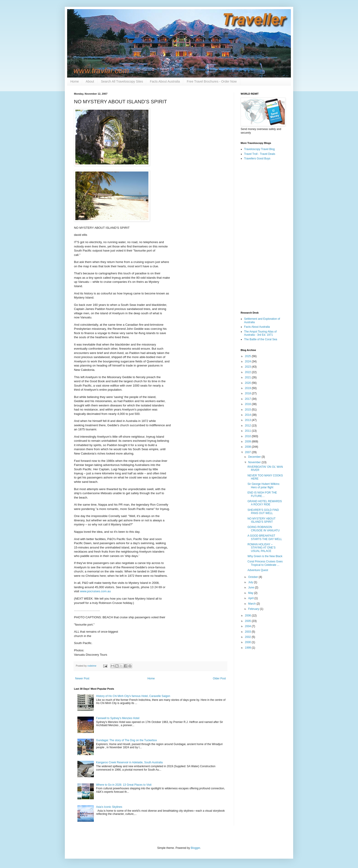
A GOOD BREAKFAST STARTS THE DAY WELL (265, 537)
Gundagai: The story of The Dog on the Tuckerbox (126, 740)
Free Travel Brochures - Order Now (212, 81)
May (251, 593)
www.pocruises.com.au (95, 591)
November (255, 462)
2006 (248, 616)
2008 (248, 447)
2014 (248, 415)
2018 (248, 393)
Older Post (219, 678)
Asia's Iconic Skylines (109, 807)
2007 (248, 452)
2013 (248, 420)
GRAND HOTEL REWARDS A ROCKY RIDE (265, 503)
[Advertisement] (262, 236)
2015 (248, 410)
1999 (248, 648)
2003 (248, 632)
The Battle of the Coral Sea (261, 339)
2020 (248, 383)
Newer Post (82, 678)
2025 (248, 356)
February (254, 609)
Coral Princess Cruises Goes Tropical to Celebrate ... (265, 563)
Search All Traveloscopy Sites (122, 81)
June (251, 587)
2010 (248, 436)
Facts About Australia (165, 81)
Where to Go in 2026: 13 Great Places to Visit (124, 785)
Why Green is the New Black (265, 556)
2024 (248, 361)
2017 (248, 399)
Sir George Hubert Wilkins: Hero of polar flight (264, 486)
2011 (248, 431)
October (253, 577)
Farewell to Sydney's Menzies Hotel (118, 718)
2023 (248, 367)
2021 (248, 377)
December (255, 457)
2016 (248, 404)
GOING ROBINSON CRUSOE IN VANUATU (264, 529)
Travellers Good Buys (257, 159)
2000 (248, 642)
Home (75, 81)
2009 (248, 442)
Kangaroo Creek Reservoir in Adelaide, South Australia (129, 762)
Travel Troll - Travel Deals (260, 154)
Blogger (195, 848)
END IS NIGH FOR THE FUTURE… (262, 494)
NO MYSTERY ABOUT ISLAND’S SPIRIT (262, 520)
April (251, 598)
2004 (248, 626)
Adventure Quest (258, 570)
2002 (248, 637)
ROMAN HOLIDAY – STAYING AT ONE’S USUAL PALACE (262, 548)
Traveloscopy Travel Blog (259, 149)
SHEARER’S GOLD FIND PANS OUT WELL (263, 512)
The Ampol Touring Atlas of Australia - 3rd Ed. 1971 (260, 333)
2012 (248, 426)
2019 (248, 388)
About (90, 81)
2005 (248, 621)
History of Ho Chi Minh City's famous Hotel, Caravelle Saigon (133, 696)
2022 (248, 372)
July (251, 582)
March (252, 604)
